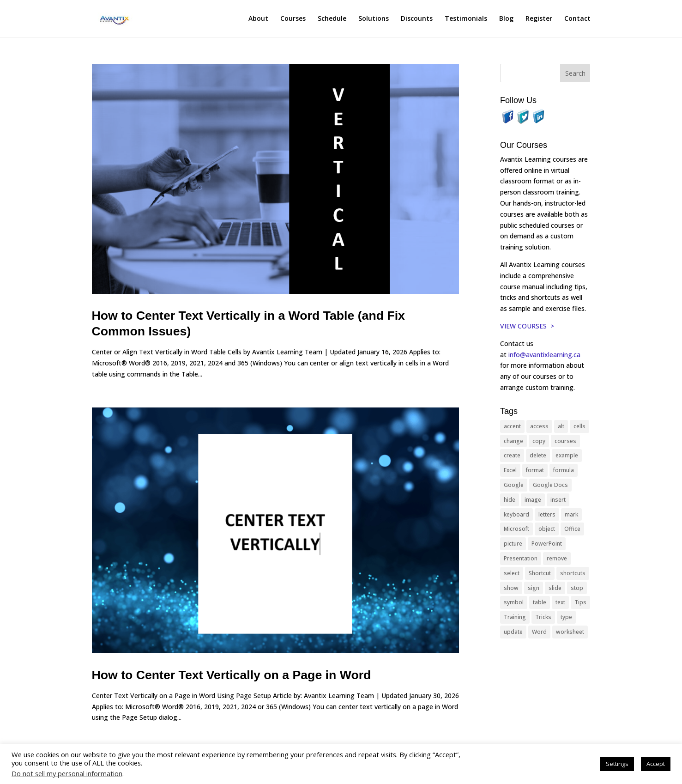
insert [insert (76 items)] (558, 500)
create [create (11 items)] (512, 455)
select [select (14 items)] (512, 573)
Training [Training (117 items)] (515, 617)
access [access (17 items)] (539, 426)
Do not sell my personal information (67, 773)
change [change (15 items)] (513, 441)
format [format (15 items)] (535, 470)
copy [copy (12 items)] (539, 441)
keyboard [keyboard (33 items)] (516, 514)
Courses (293, 19)
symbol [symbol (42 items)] (514, 602)
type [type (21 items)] (566, 617)
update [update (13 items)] (513, 632)
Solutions (374, 19)
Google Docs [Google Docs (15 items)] (550, 485)
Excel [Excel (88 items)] (510, 470)
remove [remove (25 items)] (557, 558)
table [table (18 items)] (540, 602)
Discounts (417, 19)
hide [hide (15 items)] (510, 500)
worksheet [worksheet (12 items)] (570, 632)
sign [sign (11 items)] (534, 588)
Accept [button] (656, 764)
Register (539, 19)
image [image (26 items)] (533, 500)
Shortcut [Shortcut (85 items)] (540, 573)
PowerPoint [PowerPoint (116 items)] (547, 544)
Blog (506, 19)
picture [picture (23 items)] (513, 544)
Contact (577, 19)
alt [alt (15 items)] (561, 426)
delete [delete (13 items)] (538, 455)
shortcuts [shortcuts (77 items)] (573, 573)
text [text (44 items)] (560, 602)
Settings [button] (617, 764)
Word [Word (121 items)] (539, 632)
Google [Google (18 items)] (514, 485)
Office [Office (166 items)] (572, 529)
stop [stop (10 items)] (577, 588)
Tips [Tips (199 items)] (580, 602)
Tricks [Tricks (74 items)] (543, 617)
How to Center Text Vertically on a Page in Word (232, 675)
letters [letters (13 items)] (547, 514)
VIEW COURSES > (527, 326)
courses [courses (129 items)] (565, 441)
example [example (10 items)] (567, 455)
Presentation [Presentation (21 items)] (521, 558)
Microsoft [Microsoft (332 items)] (516, 529)
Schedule (332, 19)
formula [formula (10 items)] (564, 470)
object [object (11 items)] (547, 529)
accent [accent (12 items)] (512, 426)
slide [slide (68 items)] (555, 588)
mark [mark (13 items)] (571, 514)
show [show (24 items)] (511, 588)
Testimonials (466, 19)
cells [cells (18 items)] (579, 426)
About (258, 19)
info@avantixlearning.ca (545, 355)
